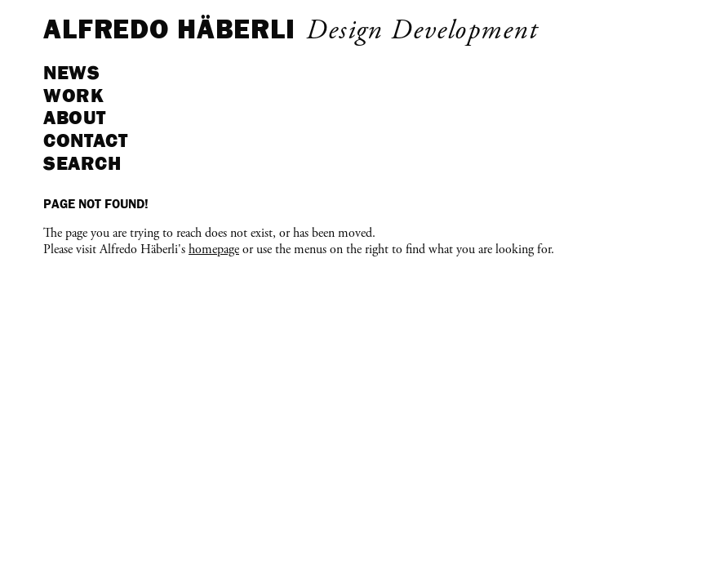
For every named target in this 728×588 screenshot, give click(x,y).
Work (73, 95)
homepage (214, 250)
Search (82, 163)
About (75, 117)
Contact (85, 140)
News (71, 72)
